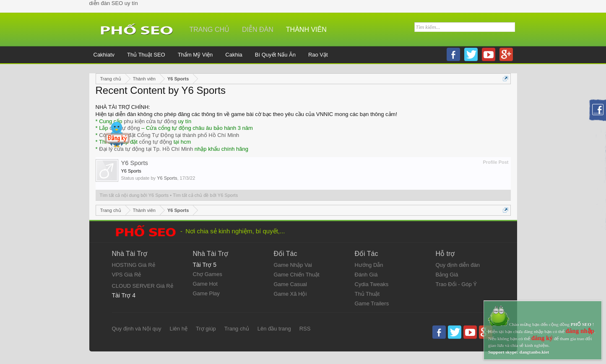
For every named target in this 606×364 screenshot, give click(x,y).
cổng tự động (156, 142)
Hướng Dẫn (369, 265)
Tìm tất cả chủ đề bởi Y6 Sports (205, 195)
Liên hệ (178, 329)
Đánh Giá (366, 275)
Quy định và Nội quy (137, 329)
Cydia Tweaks (372, 284)
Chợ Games (208, 274)
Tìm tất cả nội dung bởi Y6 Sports (134, 195)
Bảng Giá (447, 275)
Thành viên (306, 30)
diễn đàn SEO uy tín (114, 3)
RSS (305, 329)
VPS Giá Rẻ (127, 275)
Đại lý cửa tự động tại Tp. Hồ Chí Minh (146, 149)
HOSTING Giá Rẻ (134, 265)
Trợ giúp (206, 329)
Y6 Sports (135, 163)
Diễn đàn (258, 30)
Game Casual (290, 284)
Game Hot (205, 284)
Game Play (206, 293)
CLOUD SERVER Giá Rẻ (143, 286)
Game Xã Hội (290, 294)
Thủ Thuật (367, 294)
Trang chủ (210, 30)
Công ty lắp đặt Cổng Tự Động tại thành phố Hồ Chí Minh (169, 135)
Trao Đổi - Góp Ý (456, 284)
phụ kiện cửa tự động (150, 121)
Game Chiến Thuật (297, 275)
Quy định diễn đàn (458, 265)
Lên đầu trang (274, 329)
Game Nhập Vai (293, 265)
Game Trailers (372, 303)
